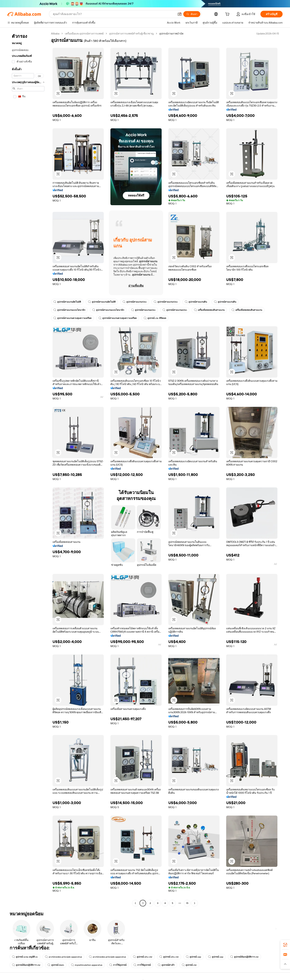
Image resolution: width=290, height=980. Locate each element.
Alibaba (55, 34)
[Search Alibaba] (114, 14)
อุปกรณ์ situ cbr (143, 957)
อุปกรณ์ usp (193, 957)
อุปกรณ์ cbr (189, 965)
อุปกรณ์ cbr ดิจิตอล (155, 318)
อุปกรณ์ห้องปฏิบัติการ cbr (245, 957)
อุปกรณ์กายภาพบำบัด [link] (171, 34)
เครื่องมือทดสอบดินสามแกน (209, 310)
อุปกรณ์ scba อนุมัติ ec (25, 957)
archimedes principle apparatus (63, 957)
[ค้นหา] (192, 14)
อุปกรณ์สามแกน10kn (135, 302)
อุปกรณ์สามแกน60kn (143, 310)
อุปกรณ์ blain (56, 965)
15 (187, 903)
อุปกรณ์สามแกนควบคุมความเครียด (72, 318)
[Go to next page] (195, 903)
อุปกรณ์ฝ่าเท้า (166, 965)
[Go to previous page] (135, 903)
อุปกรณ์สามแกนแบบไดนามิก (69, 310)
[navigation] (28, 469)
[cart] (228, 15)
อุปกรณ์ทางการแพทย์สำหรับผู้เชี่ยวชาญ (131, 34)
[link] (285, 945)
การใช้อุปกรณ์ (118, 965)
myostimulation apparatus (87, 965)
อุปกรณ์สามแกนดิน (196, 302)
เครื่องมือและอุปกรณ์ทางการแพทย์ (84, 34)
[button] (180, 14)
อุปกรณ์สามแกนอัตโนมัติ (67, 302)
